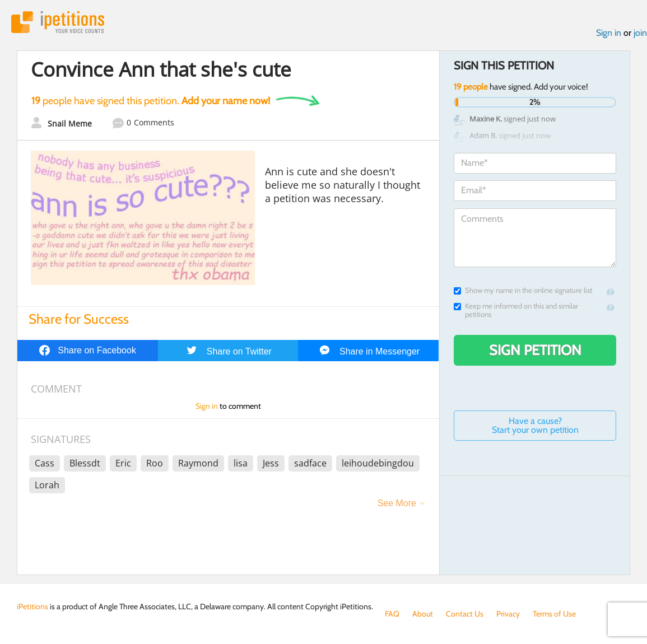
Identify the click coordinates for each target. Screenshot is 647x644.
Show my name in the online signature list (523, 290)
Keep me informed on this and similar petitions (516, 310)
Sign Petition (535, 350)
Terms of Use (554, 614)
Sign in (609, 33)
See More (397, 503)
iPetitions (58, 22)
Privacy (508, 614)
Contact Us (465, 614)
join (640, 33)
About (423, 614)
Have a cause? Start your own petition (535, 425)
